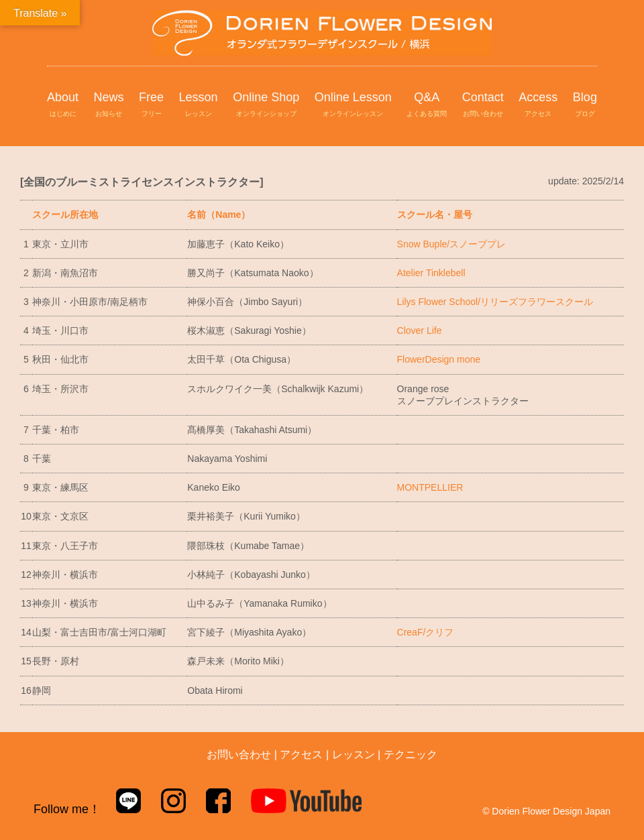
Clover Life (420, 331)
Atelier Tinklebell (431, 273)
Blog (585, 105)
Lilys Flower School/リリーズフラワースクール (495, 302)
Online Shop (266, 105)
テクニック (411, 755)
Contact (483, 105)
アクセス (301, 755)
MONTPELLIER (430, 487)
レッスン (354, 755)
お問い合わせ (239, 755)
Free (151, 105)
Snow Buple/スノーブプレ (452, 244)
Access (538, 105)
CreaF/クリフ (426, 632)
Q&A (427, 105)
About (63, 105)
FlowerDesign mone (439, 359)
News (109, 105)
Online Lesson (353, 105)
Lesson (199, 105)
